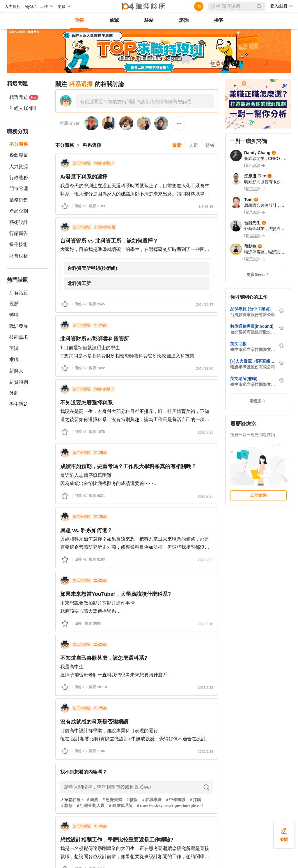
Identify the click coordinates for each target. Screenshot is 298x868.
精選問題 (24, 97)
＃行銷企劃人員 (90, 806)
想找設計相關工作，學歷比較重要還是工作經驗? (117, 840)
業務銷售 (19, 200)
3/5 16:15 (206, 207)
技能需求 (19, 337)
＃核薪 (66, 806)
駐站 (149, 20)
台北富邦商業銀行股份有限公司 (253, 332)
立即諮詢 (258, 495)
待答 (210, 145)
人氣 (194, 145)
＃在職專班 (151, 800)
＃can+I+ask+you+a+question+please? (170, 806)
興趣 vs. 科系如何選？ (86, 530)
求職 (14, 360)
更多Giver (256, 275)
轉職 (14, 315)
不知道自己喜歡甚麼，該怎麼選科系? (104, 658)
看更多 (256, 401)
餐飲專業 (19, 155)
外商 (14, 393)
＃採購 (195, 800)
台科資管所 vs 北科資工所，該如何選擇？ (109, 241)
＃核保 (132, 800)
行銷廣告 (19, 233)
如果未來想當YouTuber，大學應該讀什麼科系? (116, 594)
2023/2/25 (206, 496)
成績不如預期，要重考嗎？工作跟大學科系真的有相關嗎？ (128, 466)
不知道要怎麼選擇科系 (86, 403)
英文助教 (238, 344)
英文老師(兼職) (244, 379)
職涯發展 (19, 326)
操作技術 (19, 244)
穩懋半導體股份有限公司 (253, 367)
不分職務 (19, 144)
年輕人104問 (23, 108)
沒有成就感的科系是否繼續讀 (94, 722)
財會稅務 (19, 256)
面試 (14, 349)
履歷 (14, 304)
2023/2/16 (206, 624)
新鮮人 (16, 371)
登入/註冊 (279, 6)
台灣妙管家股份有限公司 (253, 315)
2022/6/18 (206, 752)
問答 (79, 20)
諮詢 (184, 20)
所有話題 (19, 293)
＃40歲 (92, 800)
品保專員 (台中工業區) (250, 309)
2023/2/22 (206, 560)
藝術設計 (19, 222)
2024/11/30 (205, 369)
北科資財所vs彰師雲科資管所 (95, 339)
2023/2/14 (206, 688)
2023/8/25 (206, 432)
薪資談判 (19, 382)
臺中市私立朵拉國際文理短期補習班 (253, 350)
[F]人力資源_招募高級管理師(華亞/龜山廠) (253, 361)
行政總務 (19, 178)
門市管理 (19, 189)
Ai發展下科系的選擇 (84, 177)
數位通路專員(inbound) (252, 326)
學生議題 (19, 404)
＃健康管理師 (120, 806)
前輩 (114, 20)
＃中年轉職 (175, 800)
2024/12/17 (205, 305)
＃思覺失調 (112, 800)
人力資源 (19, 166)
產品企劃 (19, 211)
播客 (219, 20)
